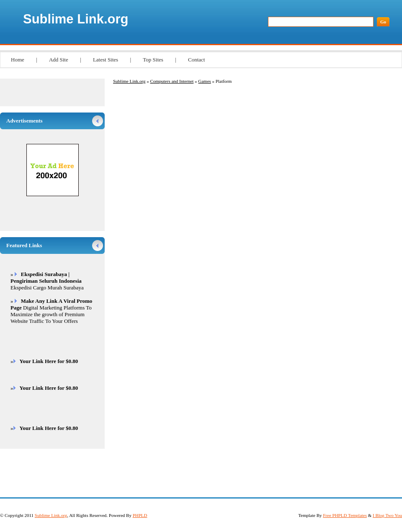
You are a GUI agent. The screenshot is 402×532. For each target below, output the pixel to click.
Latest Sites (106, 60)
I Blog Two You (387, 515)
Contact (196, 60)
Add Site (59, 60)
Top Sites (153, 60)
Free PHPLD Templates (345, 515)
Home (18, 60)
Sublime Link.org (76, 19)
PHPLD (140, 515)
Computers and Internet (172, 81)
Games (205, 81)
